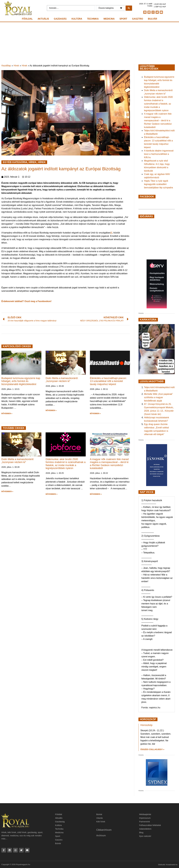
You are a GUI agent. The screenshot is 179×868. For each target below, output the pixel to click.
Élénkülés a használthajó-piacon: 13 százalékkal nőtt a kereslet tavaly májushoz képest (108, 381)
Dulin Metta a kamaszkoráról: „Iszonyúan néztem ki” (62, 380)
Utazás (99, 818)
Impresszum (145, 818)
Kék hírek (101, 822)
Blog (141, 832)
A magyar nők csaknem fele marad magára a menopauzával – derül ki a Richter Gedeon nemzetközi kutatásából (109, 464)
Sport (123, 19)
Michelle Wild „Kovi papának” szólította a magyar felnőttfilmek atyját (158, 397)
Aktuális (43, 19)
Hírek (16, 66)
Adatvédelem (145, 829)
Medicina (109, 19)
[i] (111, 233)
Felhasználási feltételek (150, 825)
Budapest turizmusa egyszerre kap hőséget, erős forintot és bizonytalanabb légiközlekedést (21, 381)
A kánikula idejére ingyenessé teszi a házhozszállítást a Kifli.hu (159, 154)
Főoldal (27, 19)
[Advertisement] (89, 43)
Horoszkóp (146, 725)
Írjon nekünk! (145, 836)
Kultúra (77, 19)
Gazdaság (60, 19)
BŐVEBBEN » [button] (7, 414)
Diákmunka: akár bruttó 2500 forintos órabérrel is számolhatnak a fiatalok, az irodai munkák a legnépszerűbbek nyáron (66, 464)
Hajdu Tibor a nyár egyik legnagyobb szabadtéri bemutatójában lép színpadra (158, 184)
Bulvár (152, 19)
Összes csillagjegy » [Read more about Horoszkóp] (152, 749)
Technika (93, 19)
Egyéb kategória (15, 162)
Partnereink (145, 822)
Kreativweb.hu (172, 865)
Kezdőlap (6, 66)
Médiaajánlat (145, 814)
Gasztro (138, 19)
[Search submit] (129, 8)
